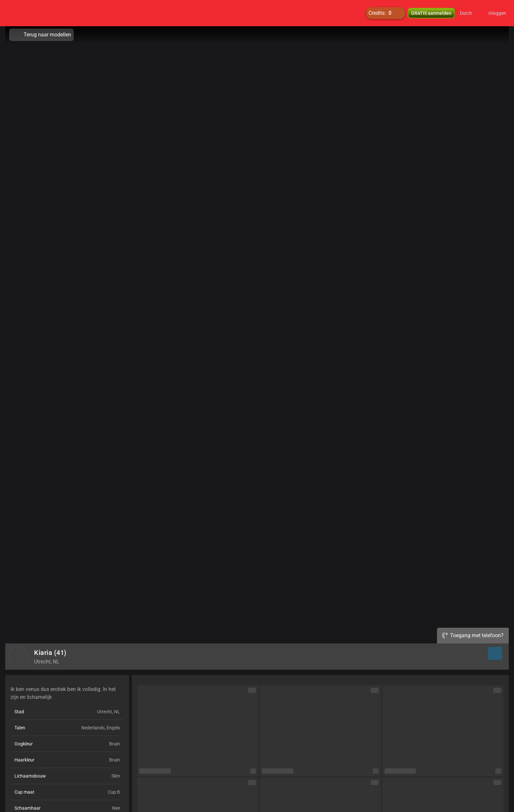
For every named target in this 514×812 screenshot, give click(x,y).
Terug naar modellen (41, 35)
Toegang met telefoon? (473, 635)
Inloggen (497, 13)
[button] (470, 13)
